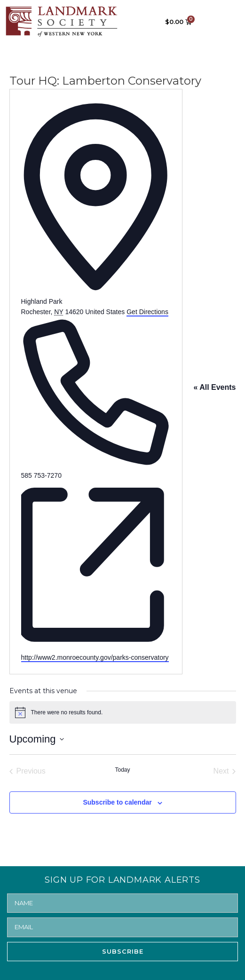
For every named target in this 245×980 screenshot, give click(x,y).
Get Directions (147, 312)
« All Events (214, 387)
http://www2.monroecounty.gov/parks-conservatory (95, 657)
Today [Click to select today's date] (122, 770)
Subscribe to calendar (117, 802)
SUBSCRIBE (123, 951)
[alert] (123, 712)
